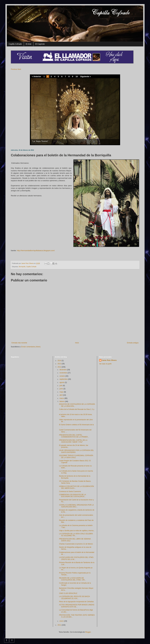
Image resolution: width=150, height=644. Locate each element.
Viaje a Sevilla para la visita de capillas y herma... (77, 531)
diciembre (63, 370)
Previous (14, 69)
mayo (62, 392)
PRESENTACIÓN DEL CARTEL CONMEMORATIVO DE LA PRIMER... (74, 436)
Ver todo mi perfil (105, 364)
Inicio (77, 343)
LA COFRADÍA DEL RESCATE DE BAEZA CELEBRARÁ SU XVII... (74, 597)
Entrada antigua (133, 343)
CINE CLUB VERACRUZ (68, 593)
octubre (62, 376)
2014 (60, 361)
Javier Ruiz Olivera (28, 263)
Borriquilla (22, 267)
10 (77, 76)
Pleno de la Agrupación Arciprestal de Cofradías (76, 602)
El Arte (29, 44)
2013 (60, 364)
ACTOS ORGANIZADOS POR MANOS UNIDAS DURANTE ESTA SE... (77, 606)
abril (61, 395)
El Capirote (40, 44)
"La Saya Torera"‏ (40, 141)
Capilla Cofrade (15, 44)
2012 (60, 367)
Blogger (88, 632)
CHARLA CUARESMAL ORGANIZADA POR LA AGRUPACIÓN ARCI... (76, 506)
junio (61, 389)
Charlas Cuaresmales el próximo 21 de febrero (76, 544)
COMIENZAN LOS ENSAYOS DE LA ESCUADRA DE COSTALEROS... (72, 496)
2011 (60, 625)
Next (19, 69)
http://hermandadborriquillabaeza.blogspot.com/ (36, 250)
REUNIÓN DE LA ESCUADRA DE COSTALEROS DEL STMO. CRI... (73, 579)
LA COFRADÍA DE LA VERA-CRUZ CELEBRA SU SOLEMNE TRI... (76, 535)
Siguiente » (85, 76)
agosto (62, 382)
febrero (62, 401)
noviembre (64, 373)
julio (61, 386)
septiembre (64, 379)
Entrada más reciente (19, 343)
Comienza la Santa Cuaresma (70, 491)
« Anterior (36, 76)
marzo (62, 398)
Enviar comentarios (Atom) (31, 347)
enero (62, 621)
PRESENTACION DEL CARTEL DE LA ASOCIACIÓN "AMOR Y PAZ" (73, 441)
